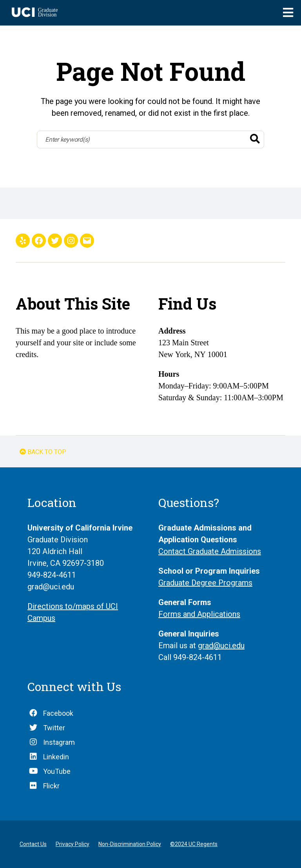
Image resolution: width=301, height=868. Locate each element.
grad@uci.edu (221, 646)
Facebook (58, 713)
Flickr (51, 786)
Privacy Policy (73, 844)
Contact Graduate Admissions (210, 551)
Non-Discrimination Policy (130, 844)
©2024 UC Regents (194, 844)
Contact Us (33, 844)
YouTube (57, 771)
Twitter (54, 728)
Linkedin (56, 757)
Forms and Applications (199, 614)
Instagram (59, 742)
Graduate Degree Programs (205, 583)
